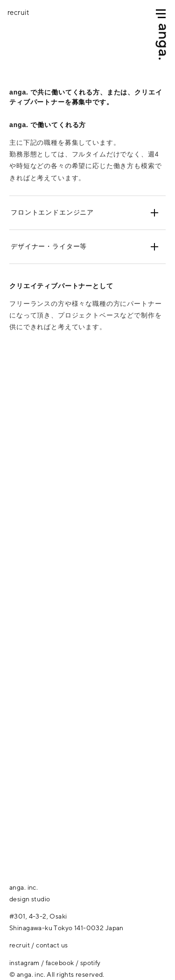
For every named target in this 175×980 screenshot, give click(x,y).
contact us (52, 945)
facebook (60, 963)
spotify (91, 963)
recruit (20, 945)
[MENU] (161, 14)
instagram (24, 963)
